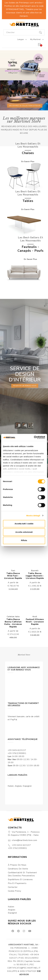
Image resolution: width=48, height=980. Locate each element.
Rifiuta (24, 540)
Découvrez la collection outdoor (25, 106)
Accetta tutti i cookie (24, 524)
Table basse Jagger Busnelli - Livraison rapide (35, 576)
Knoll (35, 617)
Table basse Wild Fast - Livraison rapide (13, 576)
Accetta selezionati (24, 532)
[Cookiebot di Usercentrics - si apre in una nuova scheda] (34, 437)
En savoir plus (28, 162)
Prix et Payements (17, 883)
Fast (13, 571)
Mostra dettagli (33, 516)
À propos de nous (17, 865)
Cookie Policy (15, 891)
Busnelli (35, 571)
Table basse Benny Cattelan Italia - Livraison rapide (13, 623)
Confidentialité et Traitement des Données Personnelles (22, 874)
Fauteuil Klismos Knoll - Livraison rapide (35, 622)
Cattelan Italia (13, 617)
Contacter (13, 887)
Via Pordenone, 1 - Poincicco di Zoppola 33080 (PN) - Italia (24, 834)
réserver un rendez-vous (25, 386)
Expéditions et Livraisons (20, 879)
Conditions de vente (18, 869)
